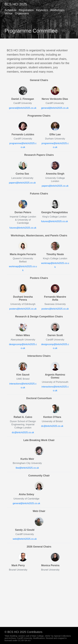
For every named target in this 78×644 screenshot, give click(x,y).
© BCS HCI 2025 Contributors (23, 632)
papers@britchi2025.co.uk (22, 183)
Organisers (22, 13)
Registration (26, 10)
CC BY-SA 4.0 (24, 640)
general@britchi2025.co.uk (23, 108)
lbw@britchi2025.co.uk (27, 468)
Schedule (10, 10)
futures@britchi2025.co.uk (23, 228)
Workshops (57, 10)
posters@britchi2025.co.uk (23, 309)
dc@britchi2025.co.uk (23, 432)
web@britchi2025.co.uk (25, 539)
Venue (9, 13)
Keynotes (42, 10)
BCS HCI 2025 (16, 4)
